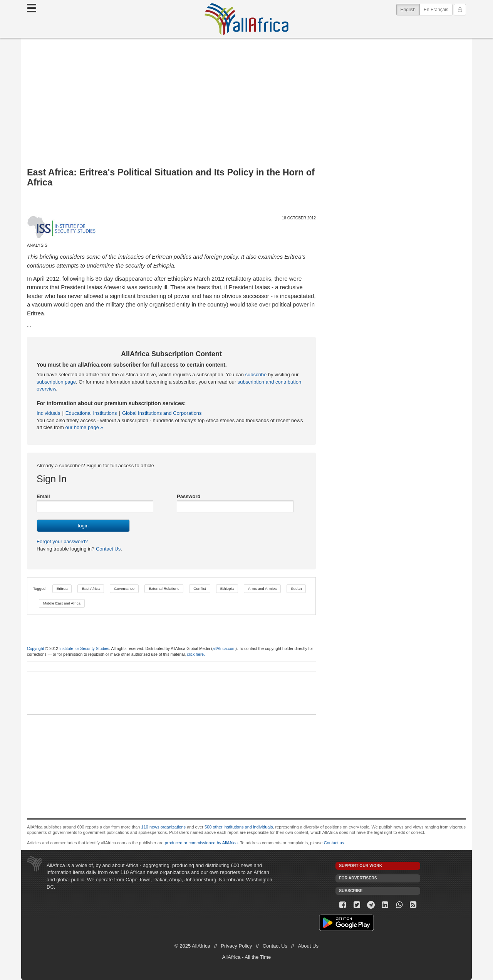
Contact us (334, 843)
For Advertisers (358, 878)
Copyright (35, 649)
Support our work (361, 866)
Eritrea (62, 589)
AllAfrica (246, 19)
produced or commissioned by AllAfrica (201, 843)
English (410, 9)
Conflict (200, 589)
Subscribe (351, 891)
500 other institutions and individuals (239, 827)
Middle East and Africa (62, 603)
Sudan (296, 589)
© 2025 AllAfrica (192, 946)
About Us (308, 946)
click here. (196, 654)
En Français (436, 10)
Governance (124, 589)
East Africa (91, 589)
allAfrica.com (224, 649)
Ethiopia (227, 589)
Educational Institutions (91, 413)
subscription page (56, 382)
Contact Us (107, 549)
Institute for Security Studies (84, 649)
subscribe (256, 375)
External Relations (164, 589)
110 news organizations (164, 827)
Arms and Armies (262, 589)
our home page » (84, 427)
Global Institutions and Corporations (162, 413)
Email (43, 496)
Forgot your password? (62, 541)
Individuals (48, 413)
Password (189, 496)
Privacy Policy (236, 946)
